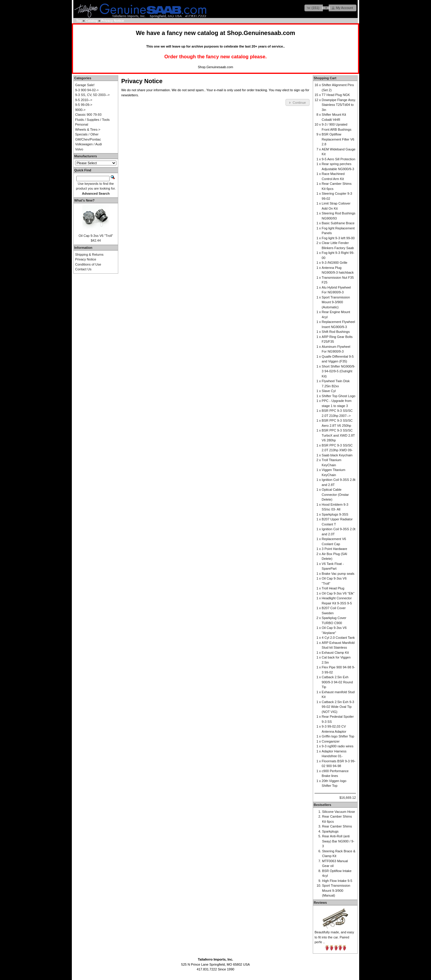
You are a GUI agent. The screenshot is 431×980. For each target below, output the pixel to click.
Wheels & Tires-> (88, 129)
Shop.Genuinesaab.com (261, 33)
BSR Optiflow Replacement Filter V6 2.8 (338, 139)
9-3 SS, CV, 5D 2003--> (92, 95)
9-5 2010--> (84, 100)
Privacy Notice (113, 21)
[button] (314, 8)
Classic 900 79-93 (88, 115)
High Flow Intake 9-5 (337, 881)
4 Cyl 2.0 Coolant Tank (338, 638)
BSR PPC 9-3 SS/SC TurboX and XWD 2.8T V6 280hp (338, 435)
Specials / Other (87, 134)
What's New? (84, 200)
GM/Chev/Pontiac (88, 139)
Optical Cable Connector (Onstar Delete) (335, 494)
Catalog (92, 21)
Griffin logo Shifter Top (338, 736)
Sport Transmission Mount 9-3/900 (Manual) (336, 890)
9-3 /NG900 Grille (335, 263)
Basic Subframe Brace (338, 223)
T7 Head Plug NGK (336, 95)
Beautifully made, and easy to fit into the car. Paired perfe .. (334, 937)
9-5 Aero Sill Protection (339, 159)
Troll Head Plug (333, 588)
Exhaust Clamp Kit (335, 653)
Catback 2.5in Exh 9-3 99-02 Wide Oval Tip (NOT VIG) (338, 707)
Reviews (320, 903)
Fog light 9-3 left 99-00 (338, 238)
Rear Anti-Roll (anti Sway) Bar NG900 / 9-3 (338, 841)
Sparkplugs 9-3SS (335, 514)
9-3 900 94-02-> (87, 90)
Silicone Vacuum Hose (339, 812)
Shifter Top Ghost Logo (339, 396)
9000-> (80, 110)
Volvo (79, 149)
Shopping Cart (325, 78)
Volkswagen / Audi (88, 144)
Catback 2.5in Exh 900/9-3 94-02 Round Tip (337, 682)
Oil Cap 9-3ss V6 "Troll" (96, 236)
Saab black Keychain (337, 455)
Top (79, 21)
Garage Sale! (85, 85)
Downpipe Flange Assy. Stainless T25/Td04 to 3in (339, 105)
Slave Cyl (329, 391)
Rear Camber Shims (337, 826)
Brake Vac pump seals (338, 574)
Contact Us (83, 269)
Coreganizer (331, 741)
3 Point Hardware (334, 549)
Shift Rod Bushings (336, 332)
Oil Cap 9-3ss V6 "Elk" (338, 593)
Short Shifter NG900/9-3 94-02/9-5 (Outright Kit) (339, 371)
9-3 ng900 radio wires (338, 746)
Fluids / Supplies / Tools (92, 120)
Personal (82, 124)
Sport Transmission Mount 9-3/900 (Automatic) (336, 302)
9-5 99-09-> (84, 105)
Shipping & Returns (89, 254)
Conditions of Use (88, 264)
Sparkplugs (330, 831)
